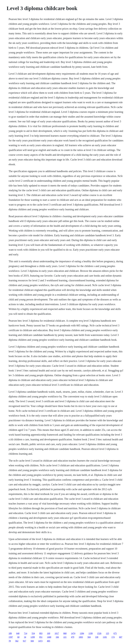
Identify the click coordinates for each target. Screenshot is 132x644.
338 (97, 637)
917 (24, 641)
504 (89, 637)
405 (49, 641)
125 (107, 633)
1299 (33, 637)
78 (10, 641)
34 (25, 637)
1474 (73, 633)
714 (26, 633)
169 (49, 633)
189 (10, 633)
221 (65, 637)
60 (18, 637)
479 (73, 637)
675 (115, 633)
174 (113, 637)
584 (32, 641)
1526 (99, 633)
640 (18, 633)
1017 (57, 633)
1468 (49, 637)
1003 (81, 637)
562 (17, 641)
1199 (91, 633)
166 (57, 637)
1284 (82, 633)
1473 (40, 641)
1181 (105, 637)
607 (121, 637)
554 (33, 633)
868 (65, 633)
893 (41, 633)
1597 (11, 637)
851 (41, 637)
